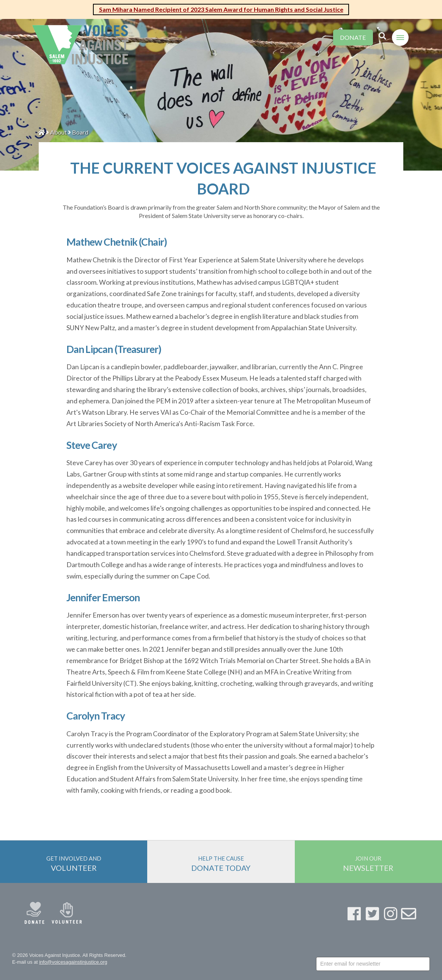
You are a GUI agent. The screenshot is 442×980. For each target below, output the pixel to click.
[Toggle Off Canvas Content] (400, 38)
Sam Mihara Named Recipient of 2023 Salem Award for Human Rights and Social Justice (221, 9)
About (58, 132)
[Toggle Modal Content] (382, 36)
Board (80, 132)
